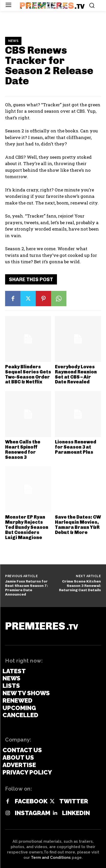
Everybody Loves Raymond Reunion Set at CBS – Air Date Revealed (76, 374)
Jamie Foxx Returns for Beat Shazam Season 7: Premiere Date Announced (26, 588)
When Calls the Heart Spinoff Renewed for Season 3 (23, 449)
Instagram (33, 813)
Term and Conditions (51, 858)
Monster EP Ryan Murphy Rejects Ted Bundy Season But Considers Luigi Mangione (27, 527)
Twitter (74, 801)
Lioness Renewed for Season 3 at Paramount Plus (76, 447)
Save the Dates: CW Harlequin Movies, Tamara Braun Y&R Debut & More (78, 525)
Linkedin (76, 813)
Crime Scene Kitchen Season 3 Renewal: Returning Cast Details (80, 586)
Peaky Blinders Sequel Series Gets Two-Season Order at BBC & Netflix (28, 374)
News (13, 41)
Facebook (31, 801)
